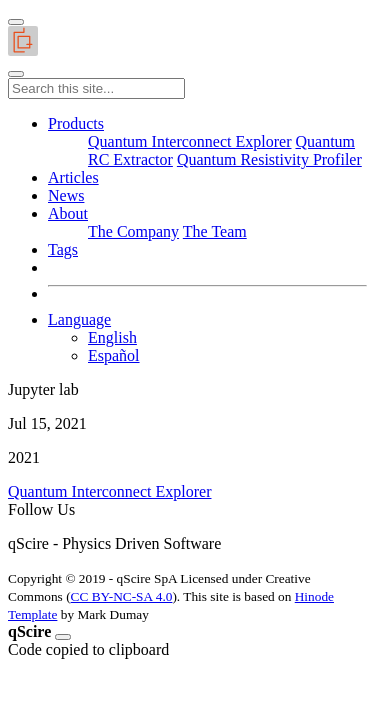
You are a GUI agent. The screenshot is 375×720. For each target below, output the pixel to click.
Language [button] (79, 319)
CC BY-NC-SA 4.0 (122, 596)
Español (114, 355)
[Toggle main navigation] (16, 74)
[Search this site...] (96, 88)
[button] (76, 123)
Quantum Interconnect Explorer (109, 491)
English (112, 337)
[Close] (63, 637)
